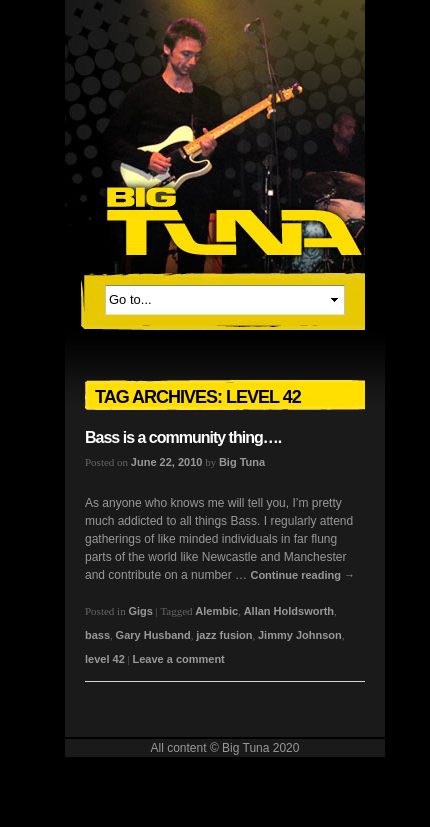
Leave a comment (178, 659)
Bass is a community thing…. (183, 437)
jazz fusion (224, 635)
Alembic (216, 611)
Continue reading (302, 575)
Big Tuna (242, 462)
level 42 (105, 659)
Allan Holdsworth (289, 611)
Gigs (140, 611)
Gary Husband (153, 635)
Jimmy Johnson (300, 635)
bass (97, 635)
